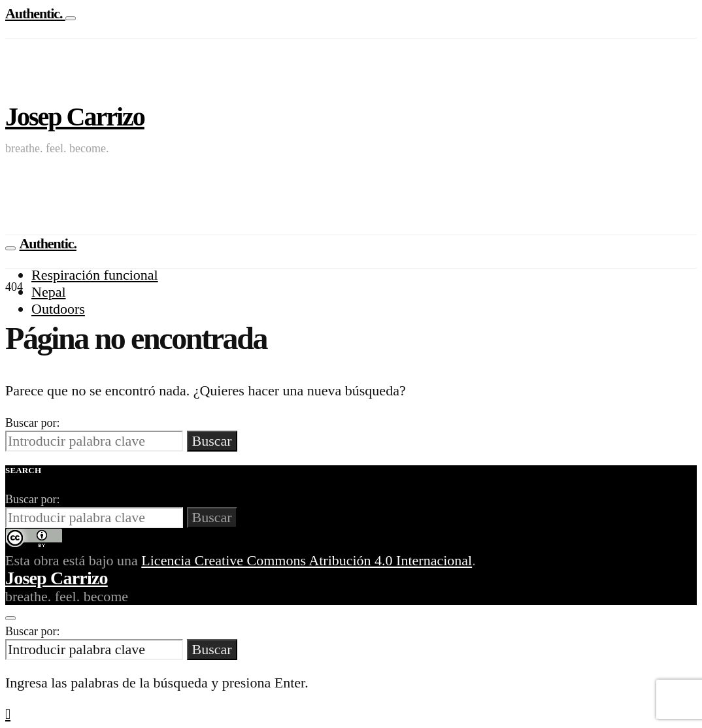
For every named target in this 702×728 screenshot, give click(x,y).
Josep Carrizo (75, 117)
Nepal (49, 292)
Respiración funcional (95, 275)
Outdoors (58, 309)
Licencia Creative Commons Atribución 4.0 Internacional (307, 560)
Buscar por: (32, 423)
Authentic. (35, 13)
